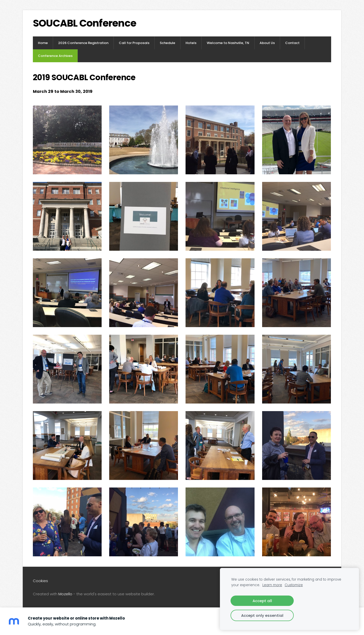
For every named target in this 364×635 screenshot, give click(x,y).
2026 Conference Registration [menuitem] (83, 43)
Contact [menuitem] (292, 43)
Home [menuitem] (43, 43)
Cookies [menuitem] (40, 581)
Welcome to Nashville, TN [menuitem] (228, 43)
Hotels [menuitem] (191, 43)
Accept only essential (262, 615)
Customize (294, 585)
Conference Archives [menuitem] (55, 56)
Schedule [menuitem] (167, 43)
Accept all (262, 601)
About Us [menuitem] (267, 43)
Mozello (65, 594)
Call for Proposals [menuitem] (134, 43)
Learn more (272, 585)
